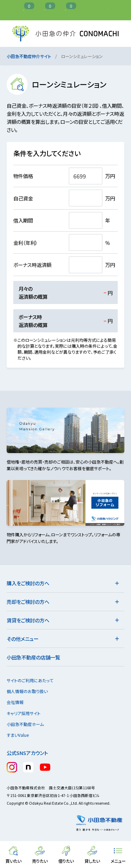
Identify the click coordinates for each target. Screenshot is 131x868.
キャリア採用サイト (24, 713)
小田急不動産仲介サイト (29, 56)
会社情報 (18, 702)
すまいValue (21, 735)
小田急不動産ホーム (28, 724)
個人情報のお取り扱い (30, 691)
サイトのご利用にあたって (30, 680)
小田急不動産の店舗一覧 (33, 657)
